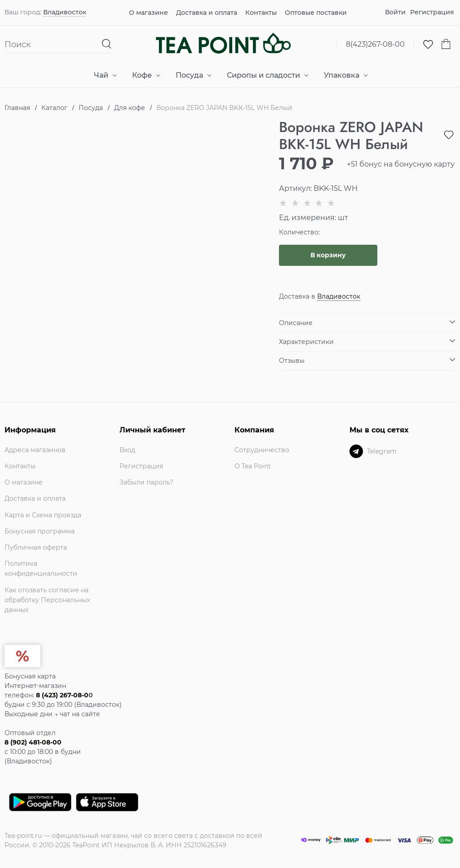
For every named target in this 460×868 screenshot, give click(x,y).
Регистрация (432, 12)
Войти (395, 12)
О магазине (148, 13)
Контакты (261, 13)
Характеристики (306, 342)
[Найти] (107, 44)
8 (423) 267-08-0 (62, 695)
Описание (296, 323)
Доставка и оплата (207, 13)
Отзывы (292, 361)
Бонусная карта (30, 676)
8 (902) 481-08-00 (33, 742)
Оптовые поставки (316, 13)
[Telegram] (356, 451)
